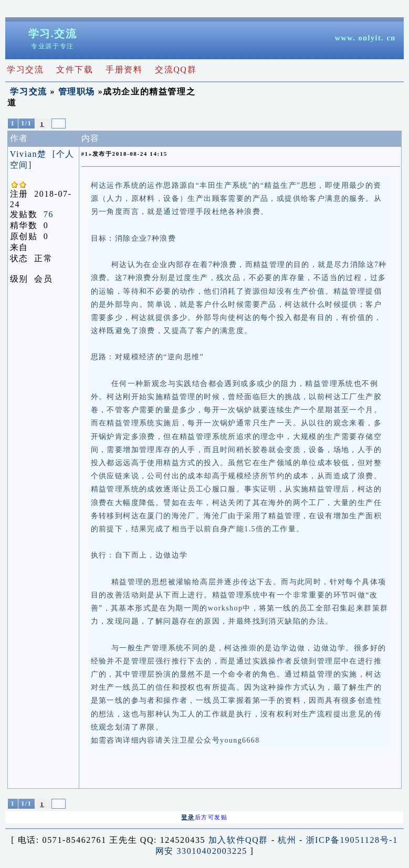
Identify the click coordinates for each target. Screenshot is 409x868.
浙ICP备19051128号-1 (352, 840)
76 (49, 214)
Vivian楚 (28, 154)
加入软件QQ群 (238, 840)
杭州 (287, 840)
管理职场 (77, 92)
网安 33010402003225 (201, 851)
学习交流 (28, 92)
